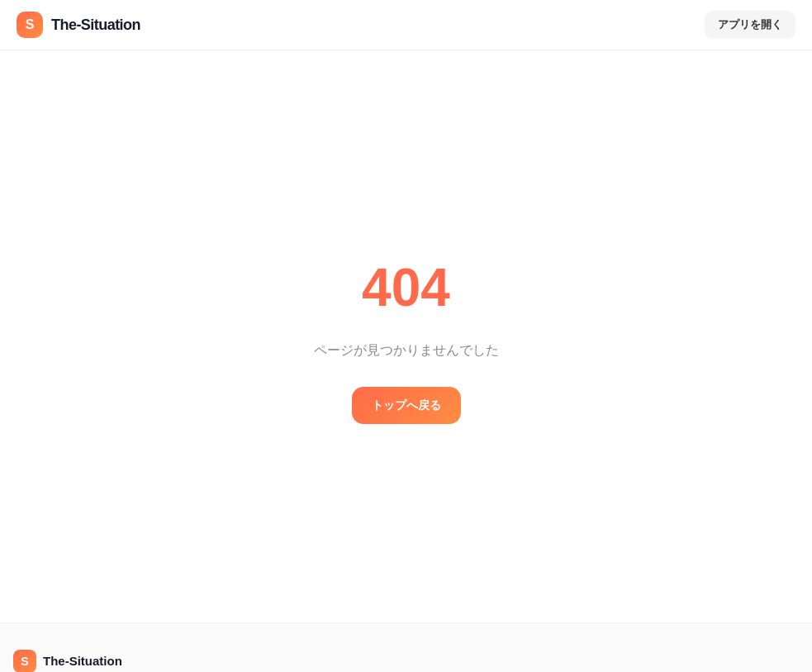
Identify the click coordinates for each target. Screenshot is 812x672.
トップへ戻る (406, 405)
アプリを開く (750, 24)
